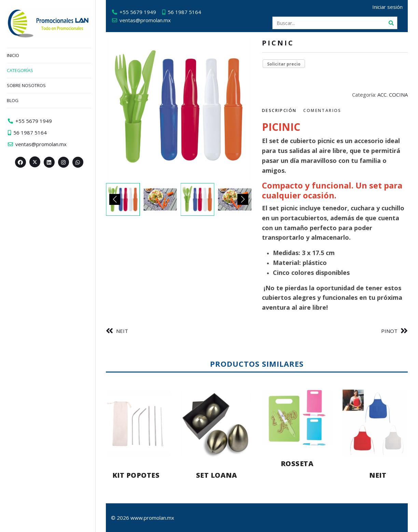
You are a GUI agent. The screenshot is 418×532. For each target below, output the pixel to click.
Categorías (20, 70)
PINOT (389, 331)
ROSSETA (297, 464)
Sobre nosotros (26, 85)
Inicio (13, 55)
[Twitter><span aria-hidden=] (35, 162)
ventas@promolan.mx (145, 20)
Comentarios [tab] (322, 110)
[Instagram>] (64, 162)
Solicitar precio (284, 64)
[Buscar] (391, 23)
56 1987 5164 (184, 12)
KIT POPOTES (136, 475)
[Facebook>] (20, 162)
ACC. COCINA (393, 95)
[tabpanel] (335, 217)
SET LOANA (217, 475)
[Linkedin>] (49, 162)
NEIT (122, 331)
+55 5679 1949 (138, 12)
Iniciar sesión (387, 7)
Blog (13, 100)
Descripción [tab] (279, 110)
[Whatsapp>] (78, 162)
